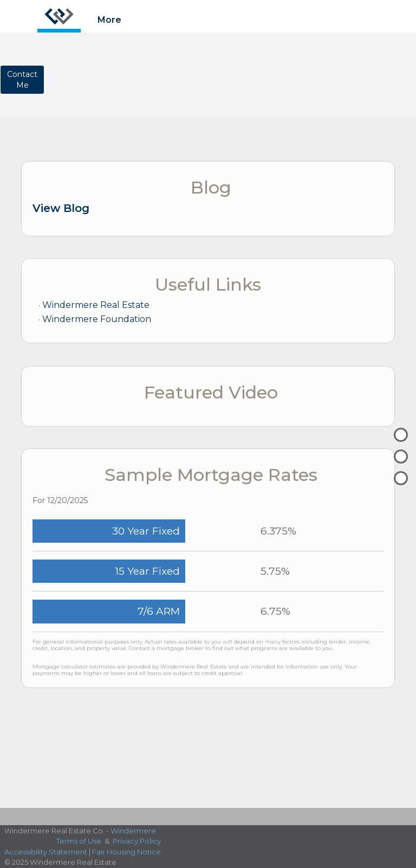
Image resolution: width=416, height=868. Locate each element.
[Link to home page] (59, 16)
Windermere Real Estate (96, 305)
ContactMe (22, 80)
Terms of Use (79, 841)
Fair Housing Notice (126, 852)
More (109, 20)
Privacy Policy (137, 841)
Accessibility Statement (46, 852)
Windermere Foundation (97, 319)
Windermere (133, 831)
